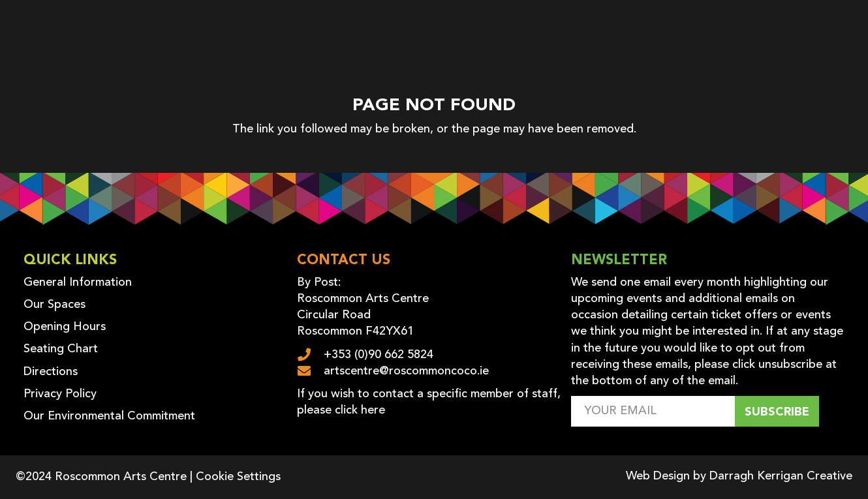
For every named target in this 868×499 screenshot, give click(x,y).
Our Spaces (54, 305)
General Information (78, 282)
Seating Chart (61, 349)
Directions (51, 372)
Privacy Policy (60, 394)
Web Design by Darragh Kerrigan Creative (739, 476)
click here (360, 410)
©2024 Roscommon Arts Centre (101, 477)
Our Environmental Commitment (109, 416)
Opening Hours (65, 327)
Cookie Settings (238, 477)
